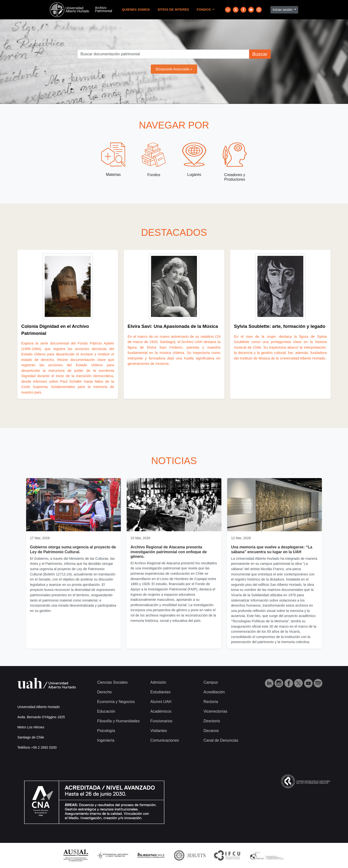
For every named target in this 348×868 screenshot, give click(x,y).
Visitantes (159, 731)
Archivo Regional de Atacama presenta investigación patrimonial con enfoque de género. (169, 552)
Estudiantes (160, 692)
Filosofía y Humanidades (118, 721)
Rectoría (211, 702)
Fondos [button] (204, 10)
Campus (211, 682)
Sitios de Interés (173, 10)
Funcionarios (161, 721)
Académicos (161, 711)
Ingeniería (106, 740)
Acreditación (214, 692)
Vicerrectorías (215, 711)
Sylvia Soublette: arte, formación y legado (280, 326)
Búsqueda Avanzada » (174, 69)
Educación (106, 711)
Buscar (260, 54)
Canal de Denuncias (221, 740)
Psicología (106, 731)
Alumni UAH (161, 702)
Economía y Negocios (116, 702)
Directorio (212, 721)
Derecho (104, 692)
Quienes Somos (136, 10)
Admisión (158, 682)
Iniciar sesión (283, 10)
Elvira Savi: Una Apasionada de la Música (173, 326)
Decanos (211, 731)
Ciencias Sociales (112, 682)
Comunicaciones (165, 740)
